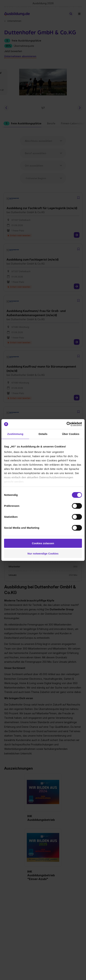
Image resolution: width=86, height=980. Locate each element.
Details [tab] (43, 434)
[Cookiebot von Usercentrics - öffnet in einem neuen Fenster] (67, 424)
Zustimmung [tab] (15, 434)
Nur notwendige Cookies (43, 554)
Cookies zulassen (43, 543)
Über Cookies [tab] (71, 434)
